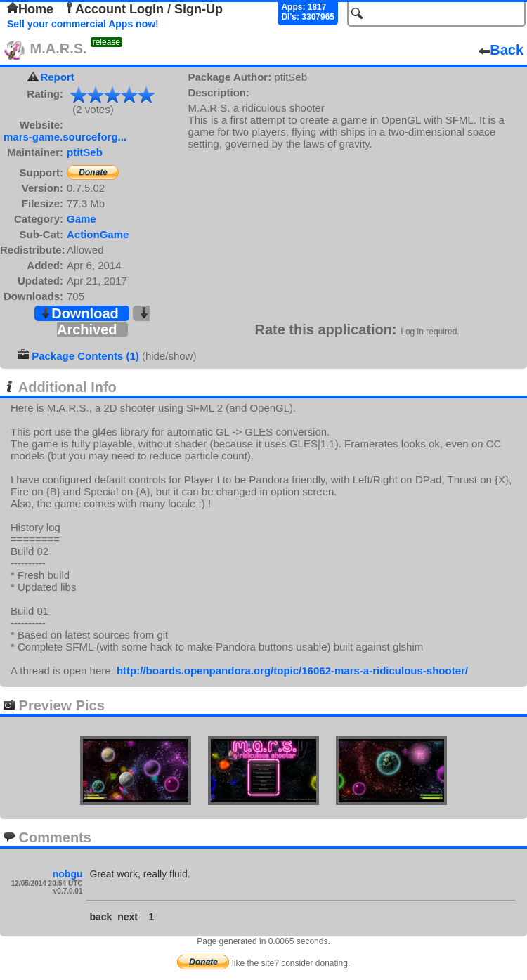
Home (30, 9)
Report (57, 77)
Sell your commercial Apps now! (83, 24)
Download (79, 313)
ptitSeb (85, 152)
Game (82, 219)
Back (501, 50)
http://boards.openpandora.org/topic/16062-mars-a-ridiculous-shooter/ (292, 671)
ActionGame (98, 234)
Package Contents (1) (85, 356)
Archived (103, 322)
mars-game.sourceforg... (65, 137)
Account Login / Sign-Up (143, 9)
